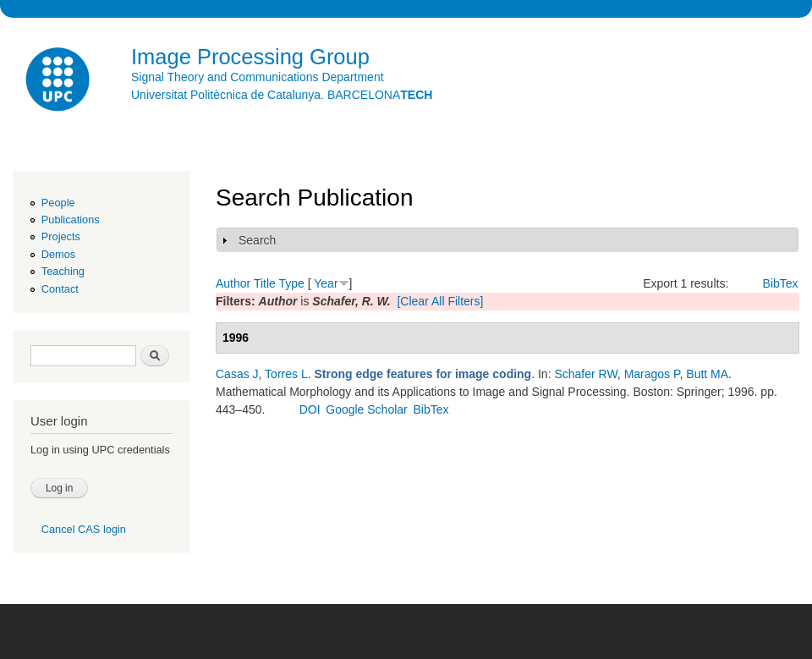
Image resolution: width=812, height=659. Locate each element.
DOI (310, 409)
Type (291, 283)
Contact (60, 289)
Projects (61, 236)
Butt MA (707, 374)
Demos (58, 254)
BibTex (781, 283)
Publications (71, 220)
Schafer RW (585, 374)
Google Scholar (367, 409)
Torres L (286, 374)
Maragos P (652, 374)
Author (233, 283)
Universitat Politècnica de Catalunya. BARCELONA (282, 95)
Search (257, 240)
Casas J (237, 374)
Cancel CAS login (84, 529)
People (58, 203)
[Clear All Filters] (440, 301)
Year (326, 283)
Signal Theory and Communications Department (258, 77)
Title (265, 283)
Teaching (63, 271)
